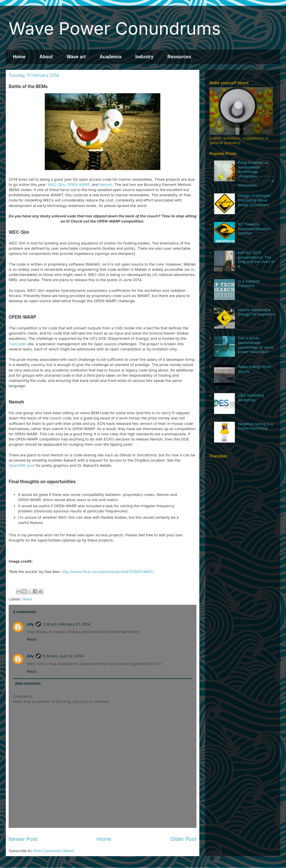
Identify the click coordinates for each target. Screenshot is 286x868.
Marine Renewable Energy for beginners (256, 312)
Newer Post (23, 839)
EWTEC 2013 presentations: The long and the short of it (256, 259)
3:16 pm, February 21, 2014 (67, 624)
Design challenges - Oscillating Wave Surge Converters (255, 200)
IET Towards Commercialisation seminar (254, 228)
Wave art (76, 57)
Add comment (28, 683)
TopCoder (17, 344)
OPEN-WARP (78, 184)
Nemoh (106, 184)
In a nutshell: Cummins (249, 283)
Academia (111, 57)
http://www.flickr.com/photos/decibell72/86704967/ (108, 572)
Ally (30, 624)
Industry (144, 57)
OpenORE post (22, 465)
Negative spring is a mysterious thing (255, 426)
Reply (32, 639)
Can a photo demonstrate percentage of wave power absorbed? (255, 345)
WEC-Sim (56, 184)
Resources (179, 57)
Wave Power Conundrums (115, 28)
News (28, 599)
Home (19, 57)
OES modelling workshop (251, 397)
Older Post (183, 839)
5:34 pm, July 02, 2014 (63, 656)
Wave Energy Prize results (254, 369)
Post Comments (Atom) (54, 851)
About (46, 57)
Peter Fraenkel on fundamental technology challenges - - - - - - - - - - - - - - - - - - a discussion (256, 174)
